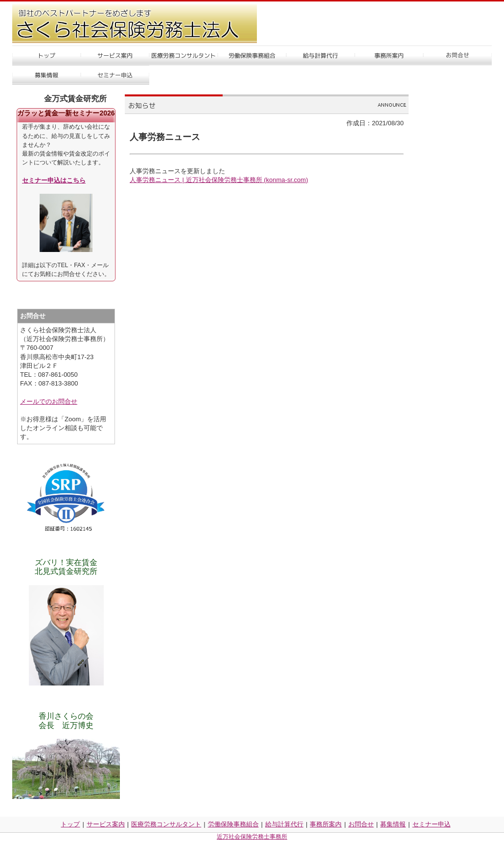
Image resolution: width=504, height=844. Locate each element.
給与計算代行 (284, 824)
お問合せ (361, 824)
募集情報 (393, 824)
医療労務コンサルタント (166, 824)
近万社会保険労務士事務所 (252, 837)
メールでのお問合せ (49, 401)
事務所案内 (326, 824)
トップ (70, 824)
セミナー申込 (432, 824)
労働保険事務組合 (233, 824)
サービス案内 (106, 824)
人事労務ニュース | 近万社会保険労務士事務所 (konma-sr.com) (219, 180)
